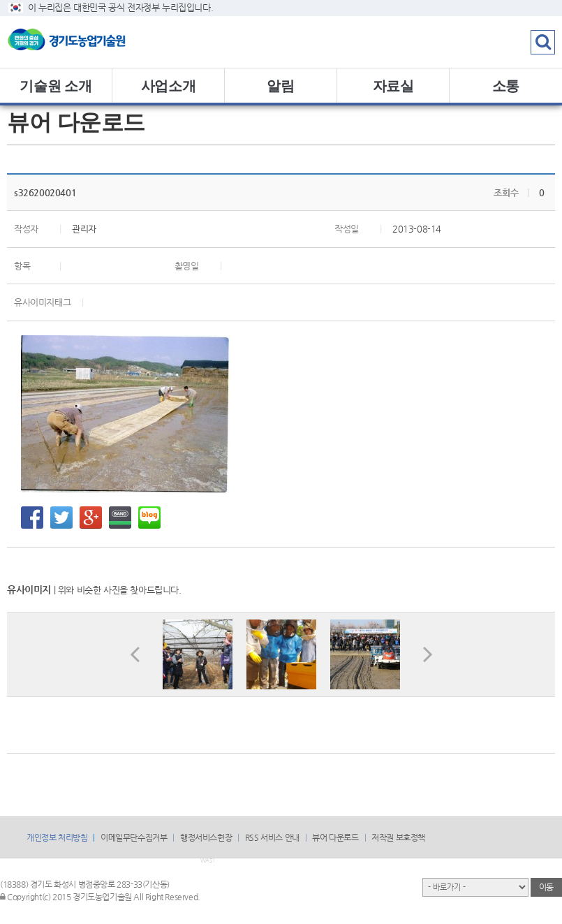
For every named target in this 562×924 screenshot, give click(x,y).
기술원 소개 (56, 86)
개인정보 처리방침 (57, 837)
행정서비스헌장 (206, 837)
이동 (546, 887)
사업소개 (168, 86)
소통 (506, 86)
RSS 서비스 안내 (272, 837)
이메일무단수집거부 (134, 837)
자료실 (393, 86)
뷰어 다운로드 (335, 837)
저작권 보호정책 (398, 837)
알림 (280, 86)
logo (87, 42)
